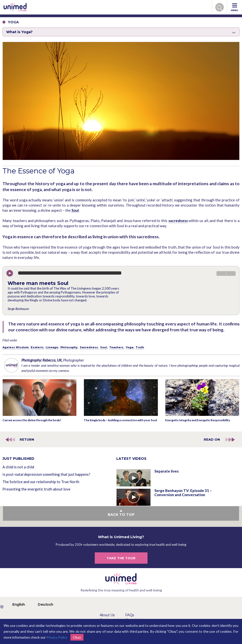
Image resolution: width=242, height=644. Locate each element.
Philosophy (69, 347)
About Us (107, 615)
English (19, 604)
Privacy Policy (57, 637)
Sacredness (89, 347)
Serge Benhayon (18, 309)
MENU (235, 7)
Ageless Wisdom (15, 347)
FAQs (130, 615)
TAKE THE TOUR (121, 558)
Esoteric (37, 347)
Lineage (52, 347)
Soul (75, 210)
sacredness (178, 221)
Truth (140, 347)
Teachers (116, 347)
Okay (77, 637)
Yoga (129, 347)
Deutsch (46, 604)
